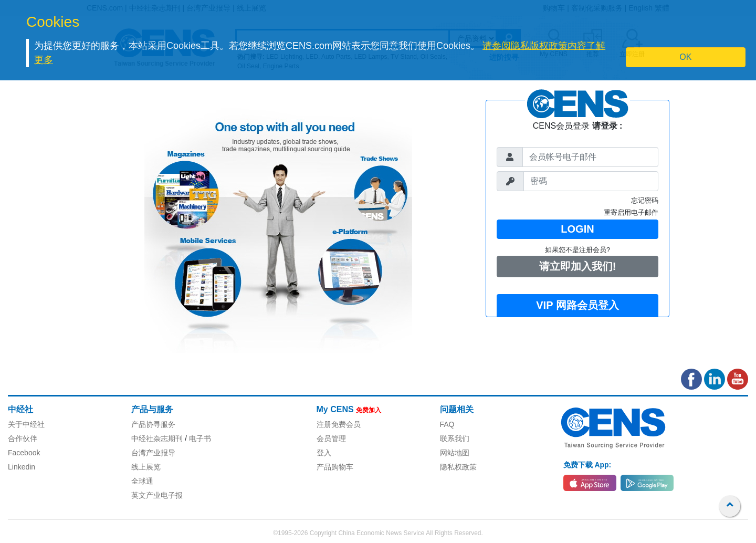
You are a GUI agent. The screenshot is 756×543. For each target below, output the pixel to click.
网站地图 (455, 453)
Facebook (24, 453)
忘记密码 (645, 200)
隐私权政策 (458, 467)
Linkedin (22, 467)
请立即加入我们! (578, 266)
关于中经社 (26, 424)
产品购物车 (335, 467)
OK (685, 57)
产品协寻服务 (153, 424)
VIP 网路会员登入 (577, 305)
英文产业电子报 (157, 495)
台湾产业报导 (153, 453)
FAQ (447, 424)
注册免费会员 (339, 424)
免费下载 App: (587, 465)
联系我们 (455, 438)
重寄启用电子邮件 (631, 212)
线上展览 (146, 467)
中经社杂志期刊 (157, 438)
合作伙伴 (23, 438)
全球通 (142, 481)
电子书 (200, 438)
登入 (324, 453)
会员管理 (331, 438)
